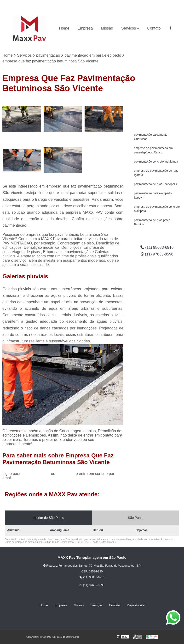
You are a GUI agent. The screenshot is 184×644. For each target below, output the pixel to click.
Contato (154, 28)
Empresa (85, 28)
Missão (107, 28)
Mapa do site (135, 605)
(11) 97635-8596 (168, 4)
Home (64, 28)
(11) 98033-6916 (139, 4)
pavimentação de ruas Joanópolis (155, 184)
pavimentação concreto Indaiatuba (156, 162)
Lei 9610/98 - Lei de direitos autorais (96, 542)
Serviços (129, 28)
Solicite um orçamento (157, 104)
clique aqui (66, 474)
